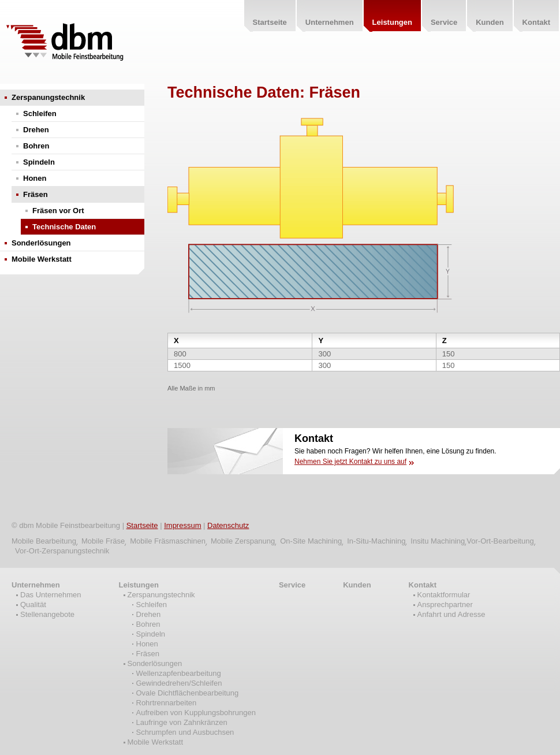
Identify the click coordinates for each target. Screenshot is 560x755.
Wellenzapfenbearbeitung (179, 673)
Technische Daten (64, 227)
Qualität (33, 605)
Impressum (182, 525)
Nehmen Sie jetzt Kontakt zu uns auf (350, 462)
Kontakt (423, 585)
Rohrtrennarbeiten (167, 703)
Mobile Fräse (103, 541)
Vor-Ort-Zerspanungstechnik (62, 551)
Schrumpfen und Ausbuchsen (185, 732)
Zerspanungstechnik (48, 97)
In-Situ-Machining (376, 541)
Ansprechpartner (445, 605)
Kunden (357, 585)
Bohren (36, 146)
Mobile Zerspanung (243, 541)
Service (292, 585)
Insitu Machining (438, 541)
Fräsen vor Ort (58, 211)
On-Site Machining (311, 541)
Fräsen (36, 194)
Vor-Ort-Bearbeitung (500, 541)
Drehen (36, 130)
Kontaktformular (444, 595)
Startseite (142, 525)
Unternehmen (36, 585)
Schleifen (40, 114)
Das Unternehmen (51, 595)
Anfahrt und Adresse (451, 614)
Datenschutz (228, 525)
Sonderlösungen (41, 243)
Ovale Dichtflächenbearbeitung (188, 693)
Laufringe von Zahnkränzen (182, 722)
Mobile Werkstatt (42, 259)
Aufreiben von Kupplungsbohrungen (196, 713)
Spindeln (39, 162)
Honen (35, 178)
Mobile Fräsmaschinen (168, 541)
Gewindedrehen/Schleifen (179, 683)
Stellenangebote (47, 614)
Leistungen (139, 585)
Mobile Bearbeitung (44, 541)
